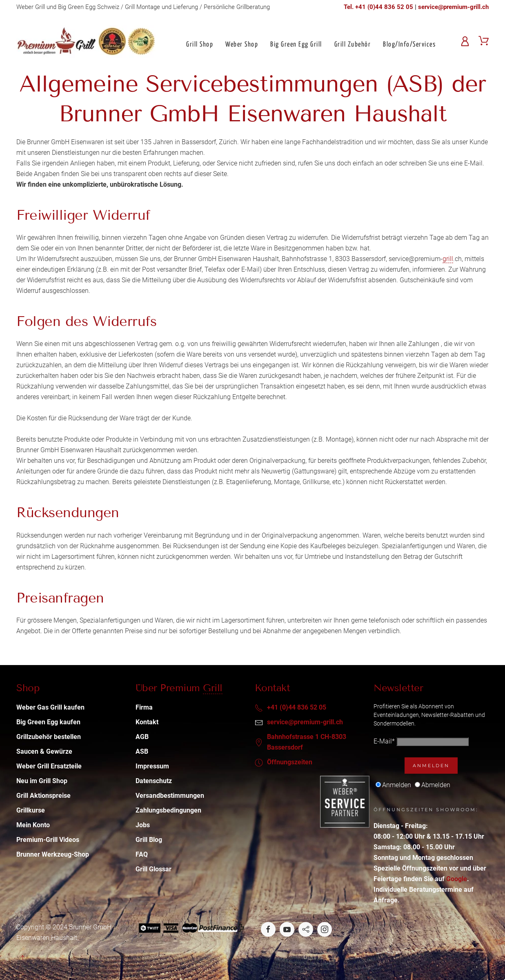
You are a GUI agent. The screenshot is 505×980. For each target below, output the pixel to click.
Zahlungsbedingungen (168, 810)
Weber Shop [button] (242, 45)
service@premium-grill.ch (453, 7)
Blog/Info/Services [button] (409, 45)
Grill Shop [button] (200, 45)
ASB (142, 751)
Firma (144, 707)
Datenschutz (154, 781)
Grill (213, 688)
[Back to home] (86, 42)
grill (448, 259)
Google (457, 879)
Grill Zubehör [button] (353, 45)
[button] (22, 958)
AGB (142, 737)
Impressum (152, 766)
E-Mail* (384, 741)
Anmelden (431, 766)
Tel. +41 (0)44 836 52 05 (378, 7)
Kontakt (147, 722)
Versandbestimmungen (170, 796)
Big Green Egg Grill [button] (296, 45)
